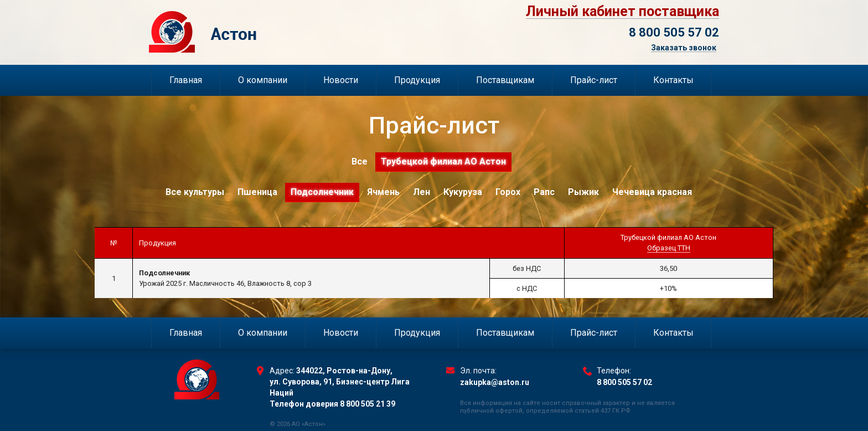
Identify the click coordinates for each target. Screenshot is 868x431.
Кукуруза (463, 192)
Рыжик (583, 192)
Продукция (417, 80)
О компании (263, 80)
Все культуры (195, 192)
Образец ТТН (669, 248)
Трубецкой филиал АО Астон (443, 161)
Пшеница (257, 192)
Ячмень (383, 192)
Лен (422, 192)
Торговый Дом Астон (260, 32)
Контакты (673, 80)
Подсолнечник (322, 192)
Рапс (544, 192)
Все (360, 161)
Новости (341, 80)
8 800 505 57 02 (674, 32)
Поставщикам (505, 80)
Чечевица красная (652, 192)
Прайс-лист (594, 80)
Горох (508, 192)
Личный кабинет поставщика (622, 12)
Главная (186, 80)
